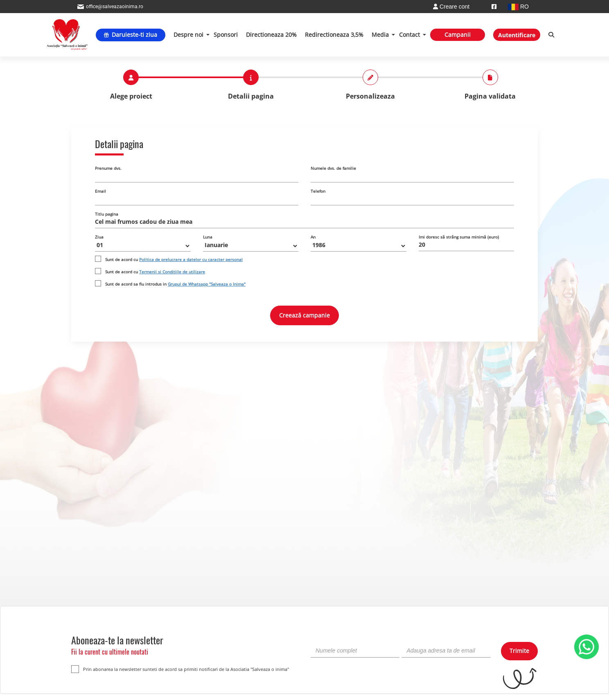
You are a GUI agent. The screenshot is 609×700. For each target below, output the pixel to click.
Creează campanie (304, 315)
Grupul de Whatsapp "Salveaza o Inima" (207, 284)
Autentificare (517, 35)
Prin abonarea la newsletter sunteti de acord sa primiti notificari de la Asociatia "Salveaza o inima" (180, 669)
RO (518, 7)
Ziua (99, 237)
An (313, 237)
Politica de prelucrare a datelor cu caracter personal (191, 259)
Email (100, 191)
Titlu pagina (107, 214)
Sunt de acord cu (174, 259)
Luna (208, 237)
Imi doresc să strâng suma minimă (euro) (459, 237)
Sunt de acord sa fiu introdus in (175, 284)
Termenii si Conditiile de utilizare (172, 272)
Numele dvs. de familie (333, 168)
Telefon (318, 191)
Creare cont (451, 7)
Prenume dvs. (108, 168)
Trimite (519, 651)
